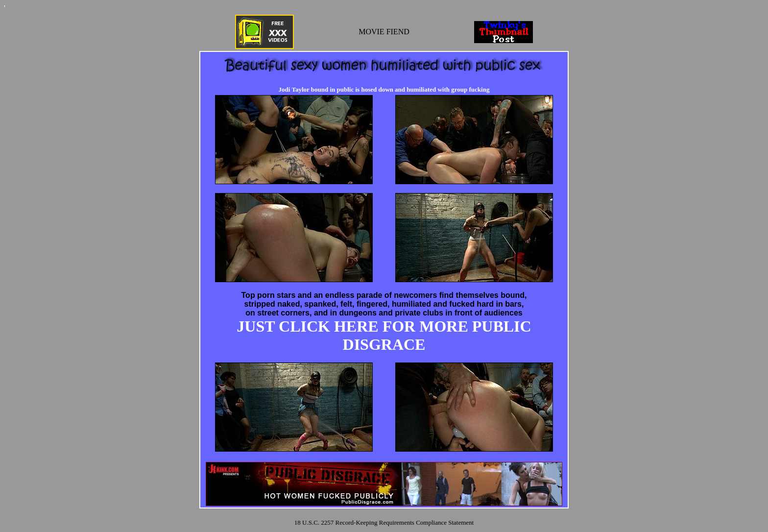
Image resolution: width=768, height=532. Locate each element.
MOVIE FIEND (384, 32)
